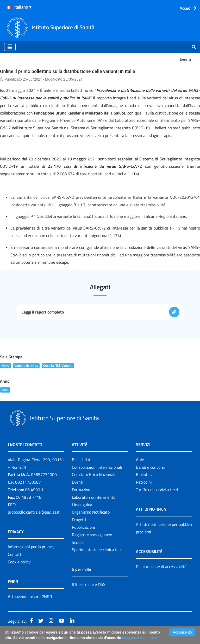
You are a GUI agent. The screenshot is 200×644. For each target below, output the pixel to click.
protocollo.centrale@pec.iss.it (34, 512)
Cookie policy (19, 562)
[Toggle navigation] (10, 47)
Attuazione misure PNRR (30, 597)
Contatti (15, 554)
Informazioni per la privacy (31, 547)
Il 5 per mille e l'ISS (89, 584)
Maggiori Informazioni (140, 638)
